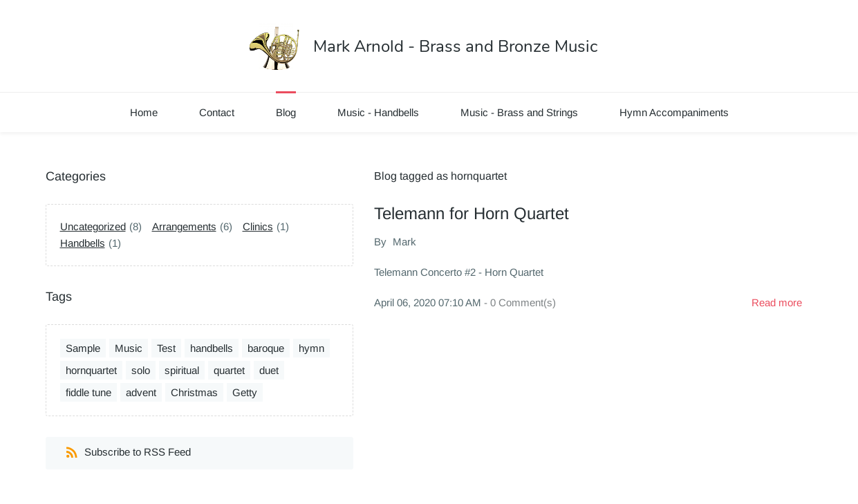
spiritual (182, 370)
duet (269, 370)
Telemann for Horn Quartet (472, 213)
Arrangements (184, 226)
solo (141, 370)
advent (141, 392)
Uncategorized (93, 226)
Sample (83, 348)
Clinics (258, 226)
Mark (404, 242)
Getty (245, 392)
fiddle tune (88, 392)
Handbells (83, 243)
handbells (212, 348)
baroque (266, 348)
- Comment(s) (520, 302)
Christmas (194, 392)
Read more (777, 302)
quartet (229, 370)
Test (166, 348)
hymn (311, 348)
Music (129, 348)
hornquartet (91, 370)
